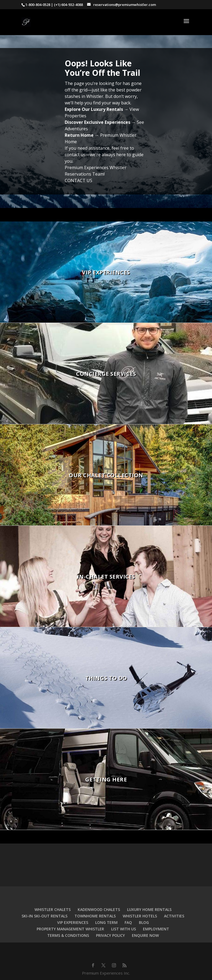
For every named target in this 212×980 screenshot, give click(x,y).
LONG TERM (106, 922)
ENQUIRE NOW (145, 935)
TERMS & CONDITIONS (68, 935)
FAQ (128, 922)
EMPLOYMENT (156, 929)
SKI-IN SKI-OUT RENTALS (45, 916)
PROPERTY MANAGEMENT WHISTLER (70, 929)
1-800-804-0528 (38, 5)
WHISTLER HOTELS (140, 916)
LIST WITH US (124, 929)
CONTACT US (78, 180)
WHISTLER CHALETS (53, 909)
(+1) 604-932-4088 (68, 5)
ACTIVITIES (174, 916)
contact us (75, 155)
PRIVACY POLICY (110, 935)
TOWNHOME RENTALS (95, 916)
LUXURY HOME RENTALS (149, 909)
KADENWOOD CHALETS (99, 909)
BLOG (144, 922)
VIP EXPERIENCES (73, 922)
